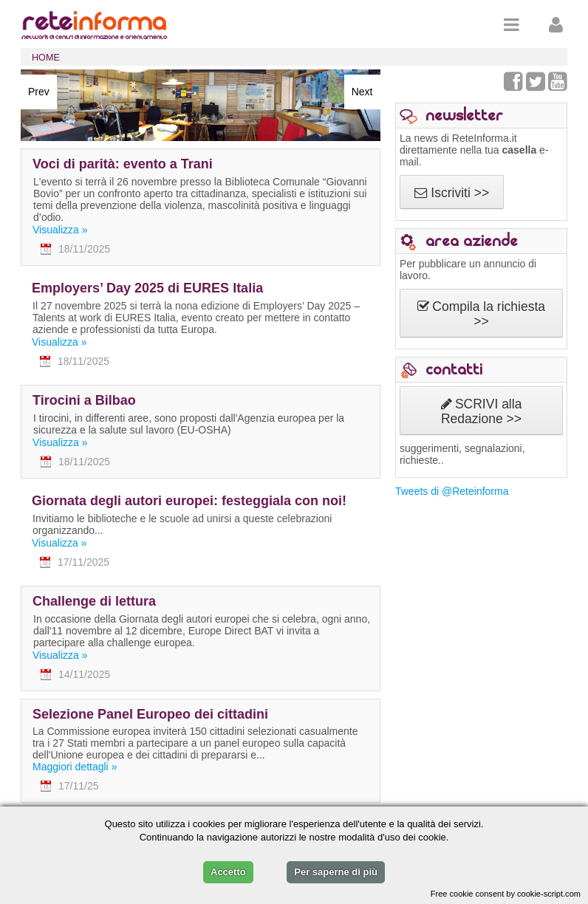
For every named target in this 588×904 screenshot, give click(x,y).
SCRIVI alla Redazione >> (482, 411)
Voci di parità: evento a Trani (123, 164)
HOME (46, 58)
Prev (39, 92)
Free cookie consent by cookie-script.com (506, 894)
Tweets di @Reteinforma (452, 491)
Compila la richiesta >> (481, 314)
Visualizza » (60, 230)
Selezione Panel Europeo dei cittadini (150, 714)
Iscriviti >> (452, 193)
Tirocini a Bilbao (84, 400)
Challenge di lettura (94, 601)
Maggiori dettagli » (75, 767)
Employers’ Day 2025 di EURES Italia (147, 288)
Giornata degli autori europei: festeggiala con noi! (189, 501)
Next (362, 92)
